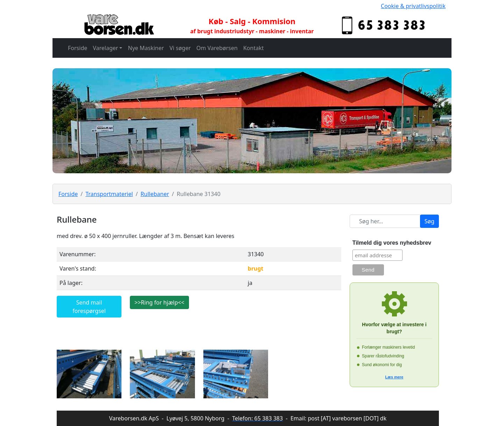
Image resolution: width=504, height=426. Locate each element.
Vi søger (180, 48)
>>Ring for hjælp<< (159, 302)
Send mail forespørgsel (89, 307)
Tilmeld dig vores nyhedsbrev (392, 243)
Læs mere (394, 377)
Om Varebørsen (217, 48)
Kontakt (254, 48)
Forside (78, 48)
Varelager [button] (105, 48)
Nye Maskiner (146, 48)
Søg (429, 221)
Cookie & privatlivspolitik (413, 6)
